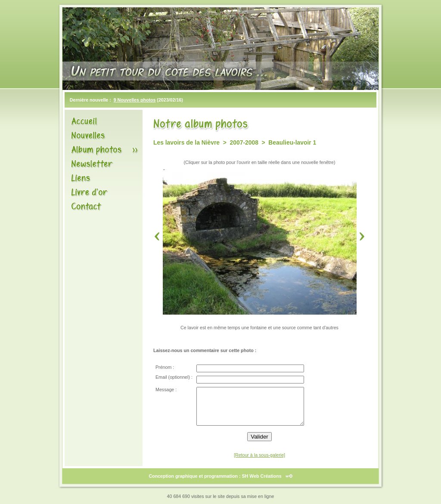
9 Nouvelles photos (135, 100)
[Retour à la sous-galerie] (259, 455)
